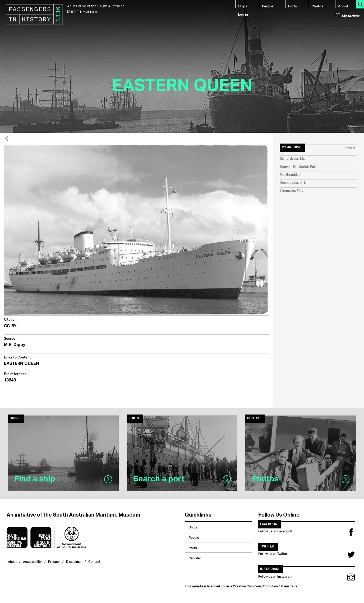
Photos (317, 6)
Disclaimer (74, 561)
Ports (292, 6)
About (343, 6)
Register (195, 558)
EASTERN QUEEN (22, 364)
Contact (94, 561)
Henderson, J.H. (293, 183)
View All (351, 149)
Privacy (54, 561)
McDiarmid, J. (291, 175)
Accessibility (32, 561)
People (268, 6)
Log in (243, 14)
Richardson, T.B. (292, 159)
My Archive (348, 16)
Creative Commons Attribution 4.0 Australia (265, 586)
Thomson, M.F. (291, 191)
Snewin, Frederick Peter (299, 167)
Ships (243, 6)
